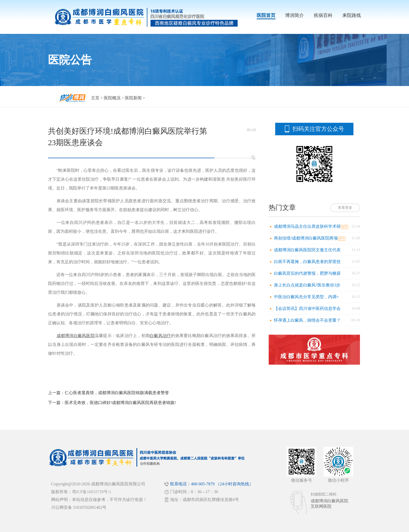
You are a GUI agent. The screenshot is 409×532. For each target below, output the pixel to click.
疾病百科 (323, 15)
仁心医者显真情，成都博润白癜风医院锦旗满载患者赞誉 (117, 393)
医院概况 (112, 98)
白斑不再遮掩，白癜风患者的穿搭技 (307, 262)
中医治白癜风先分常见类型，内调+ (306, 297)
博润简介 (294, 15)
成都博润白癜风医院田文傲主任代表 (307, 250)
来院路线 (352, 15)
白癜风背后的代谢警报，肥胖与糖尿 (307, 273)
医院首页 (266, 15)
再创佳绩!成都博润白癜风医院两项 (306, 238)
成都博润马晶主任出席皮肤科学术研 (307, 226)
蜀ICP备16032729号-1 (92, 492)
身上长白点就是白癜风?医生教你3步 (307, 285)
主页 (95, 98)
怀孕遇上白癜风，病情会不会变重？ (307, 320)
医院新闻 (133, 98)
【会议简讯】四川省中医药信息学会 (307, 308)
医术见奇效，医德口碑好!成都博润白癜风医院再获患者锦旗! (120, 403)
